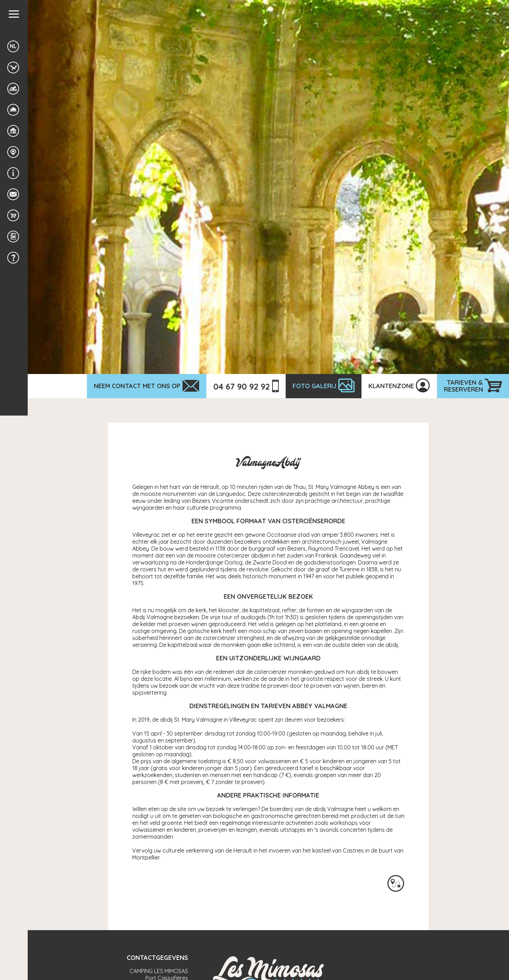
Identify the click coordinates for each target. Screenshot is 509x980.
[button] (14, 14)
